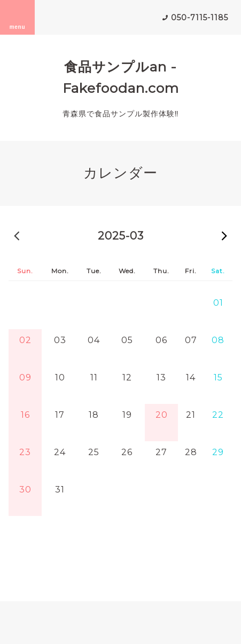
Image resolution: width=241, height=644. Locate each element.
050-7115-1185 (200, 18)
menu (18, 17)
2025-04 (224, 235)
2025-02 (17, 235)
